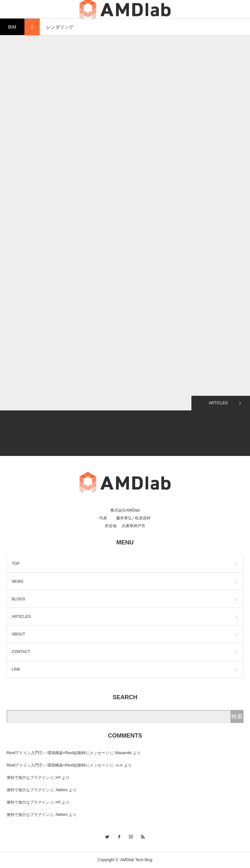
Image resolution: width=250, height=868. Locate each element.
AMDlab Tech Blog (137, 860)
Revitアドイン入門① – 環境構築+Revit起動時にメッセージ (58, 753)
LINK (16, 669)
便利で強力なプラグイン (28, 778)
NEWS (18, 581)
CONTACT (21, 652)
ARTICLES (218, 403)
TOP (16, 564)
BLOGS (18, 599)
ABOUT (18, 634)
